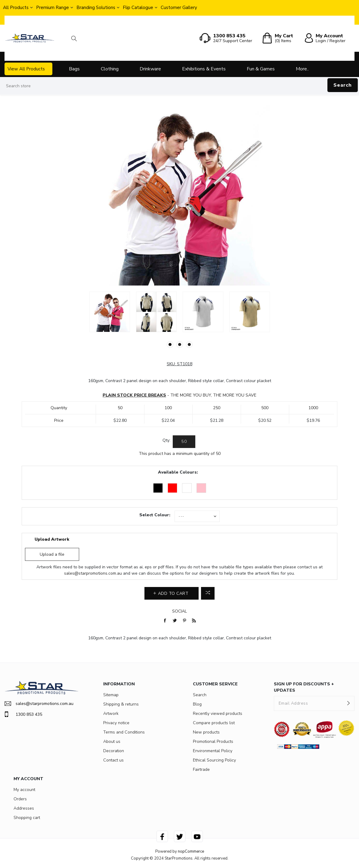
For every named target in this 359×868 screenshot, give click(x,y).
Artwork (111, 714)
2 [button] (180, 344)
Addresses (24, 808)
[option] (110, 312)
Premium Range (53, 8)
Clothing (110, 69)
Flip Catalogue (138, 8)
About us (112, 741)
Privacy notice (116, 723)
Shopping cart (27, 818)
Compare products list (214, 723)
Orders (20, 799)
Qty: (166, 440)
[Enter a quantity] (184, 442)
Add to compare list (208, 593)
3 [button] (189, 344)
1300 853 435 (23, 714)
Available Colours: (178, 472)
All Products (16, 8)
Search (343, 85)
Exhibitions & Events (204, 69)
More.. (302, 69)
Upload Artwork (52, 539)
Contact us (113, 760)
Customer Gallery (179, 8)
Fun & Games (261, 69)
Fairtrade (201, 769)
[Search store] (180, 86)
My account (24, 790)
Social (180, 611)
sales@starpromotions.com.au (93, 573)
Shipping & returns (121, 704)
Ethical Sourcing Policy (214, 760)
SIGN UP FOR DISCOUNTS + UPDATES (304, 687)
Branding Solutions (96, 8)
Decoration (114, 751)
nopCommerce (191, 851)
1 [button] (170, 344)
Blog (197, 704)
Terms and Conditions (124, 732)
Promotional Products (213, 741)
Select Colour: (155, 515)
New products (206, 732)
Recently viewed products (218, 714)
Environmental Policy (213, 751)
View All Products (26, 69)
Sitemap (111, 695)
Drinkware (150, 69)
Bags (74, 69)
